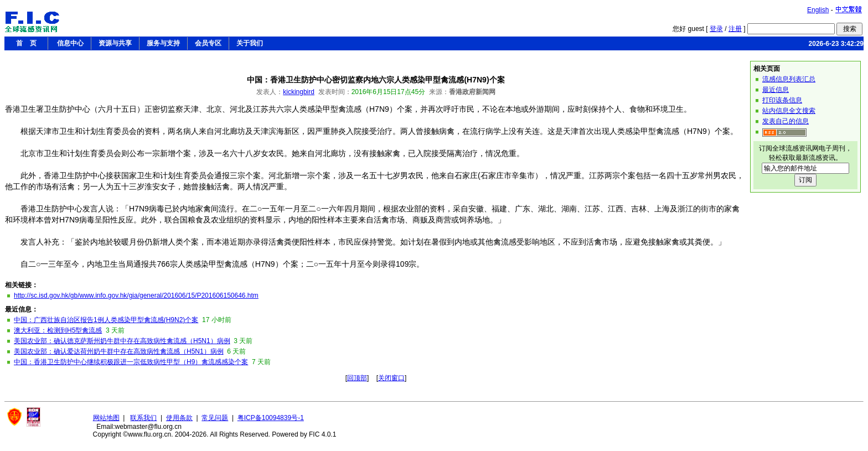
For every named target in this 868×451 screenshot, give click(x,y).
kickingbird (299, 92)
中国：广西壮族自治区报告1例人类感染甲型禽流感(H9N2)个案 (106, 320)
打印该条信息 (782, 100)
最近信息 (776, 90)
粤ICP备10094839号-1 (271, 418)
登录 (716, 29)
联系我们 (143, 418)
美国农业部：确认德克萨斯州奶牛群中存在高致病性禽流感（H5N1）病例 (122, 341)
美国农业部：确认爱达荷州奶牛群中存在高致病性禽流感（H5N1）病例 (119, 351)
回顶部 (357, 378)
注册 (735, 29)
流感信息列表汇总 (789, 79)
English (818, 10)
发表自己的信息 (786, 121)
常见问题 (215, 418)
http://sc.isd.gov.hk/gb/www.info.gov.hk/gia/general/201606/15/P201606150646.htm (136, 296)
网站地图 (106, 418)
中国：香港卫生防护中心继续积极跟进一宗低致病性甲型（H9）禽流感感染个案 (131, 362)
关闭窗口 (391, 378)
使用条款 (179, 418)
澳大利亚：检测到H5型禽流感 (58, 330)
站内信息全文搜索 (789, 111)
